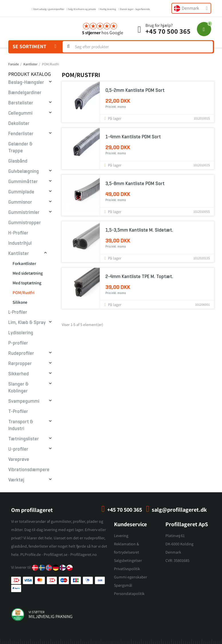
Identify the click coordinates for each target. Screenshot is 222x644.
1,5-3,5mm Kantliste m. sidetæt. (139, 230)
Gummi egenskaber (131, 577)
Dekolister (19, 123)
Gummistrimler (24, 212)
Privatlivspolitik (127, 569)
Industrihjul (20, 243)
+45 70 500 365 (168, 31)
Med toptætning (27, 283)
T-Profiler (18, 411)
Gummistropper (25, 223)
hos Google (103, 33)
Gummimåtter (23, 182)
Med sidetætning (28, 273)
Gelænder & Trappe (20, 147)
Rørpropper (20, 363)
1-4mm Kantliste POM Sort (133, 137)
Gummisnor (20, 202)
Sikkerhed (19, 374)
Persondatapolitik (129, 594)
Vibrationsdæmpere (29, 470)
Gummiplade (21, 192)
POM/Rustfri (24, 292)
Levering (121, 536)
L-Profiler (18, 312)
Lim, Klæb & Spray (27, 322)
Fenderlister (21, 134)
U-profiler (18, 449)
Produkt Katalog (30, 74)
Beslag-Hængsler (26, 82)
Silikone (20, 302)
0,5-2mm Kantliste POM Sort (135, 90)
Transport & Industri (21, 425)
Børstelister (21, 103)
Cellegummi (20, 113)
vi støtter (37, 612)
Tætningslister (24, 439)
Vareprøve (19, 459)
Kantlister (19, 253)
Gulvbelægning (24, 171)
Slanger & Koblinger (18, 387)
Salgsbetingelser (128, 560)
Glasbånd (18, 161)
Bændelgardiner (25, 93)
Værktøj (16, 480)
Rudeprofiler (21, 353)
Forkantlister (24, 263)
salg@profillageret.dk (179, 510)
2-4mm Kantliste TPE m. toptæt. (139, 277)
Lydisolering (21, 333)
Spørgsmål (123, 585)
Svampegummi (24, 401)
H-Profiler (18, 233)
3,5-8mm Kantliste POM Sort (135, 184)
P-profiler (18, 343)
